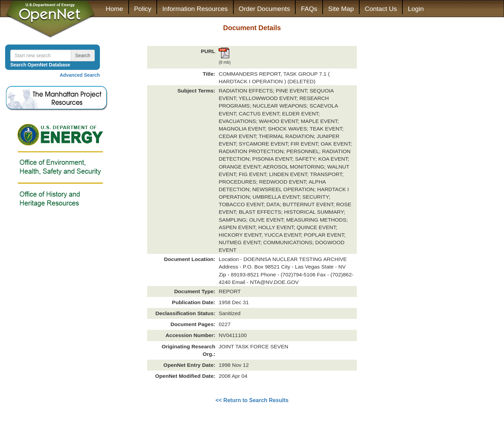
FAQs (309, 9)
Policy (143, 9)
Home (114, 9)
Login (416, 9)
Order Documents (264, 9)
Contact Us (381, 9)
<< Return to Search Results (252, 400)
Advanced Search (80, 75)
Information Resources (195, 9)
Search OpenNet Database (40, 65)
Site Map (341, 9)
